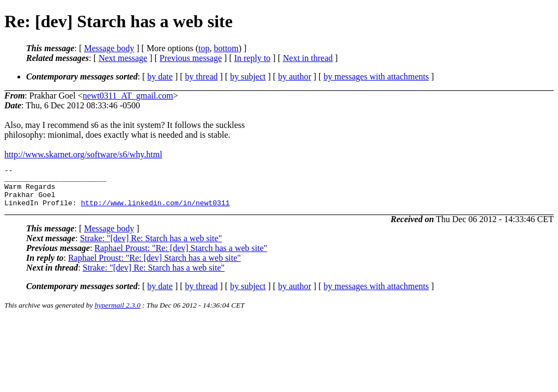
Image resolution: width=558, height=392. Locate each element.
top (204, 48)
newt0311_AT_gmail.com (128, 96)
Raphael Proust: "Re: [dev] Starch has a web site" (181, 256)
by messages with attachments (376, 76)
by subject (248, 76)
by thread (202, 76)
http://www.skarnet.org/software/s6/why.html (83, 154)
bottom (226, 48)
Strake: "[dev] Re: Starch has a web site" (151, 246)
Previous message (191, 58)
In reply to (253, 58)
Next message (123, 58)
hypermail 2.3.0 (118, 313)
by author (295, 76)
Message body (109, 48)
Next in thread (308, 58)
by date (160, 76)
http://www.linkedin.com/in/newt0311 (155, 211)
